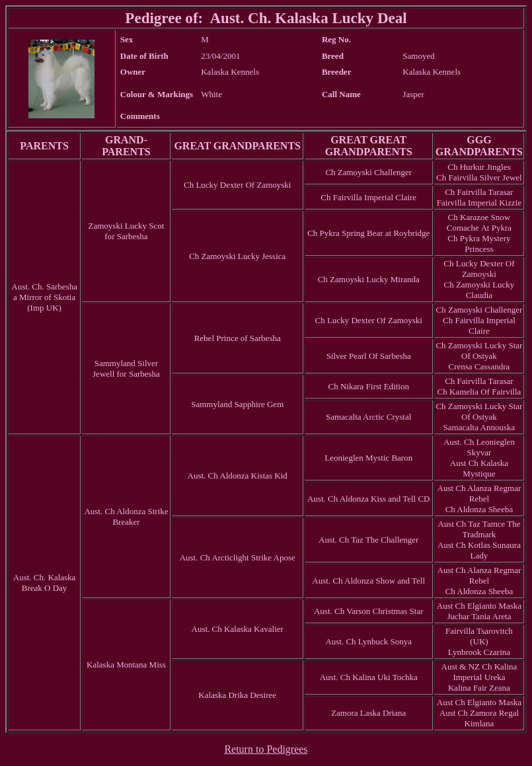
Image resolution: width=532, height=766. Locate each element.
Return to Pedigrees (266, 749)
